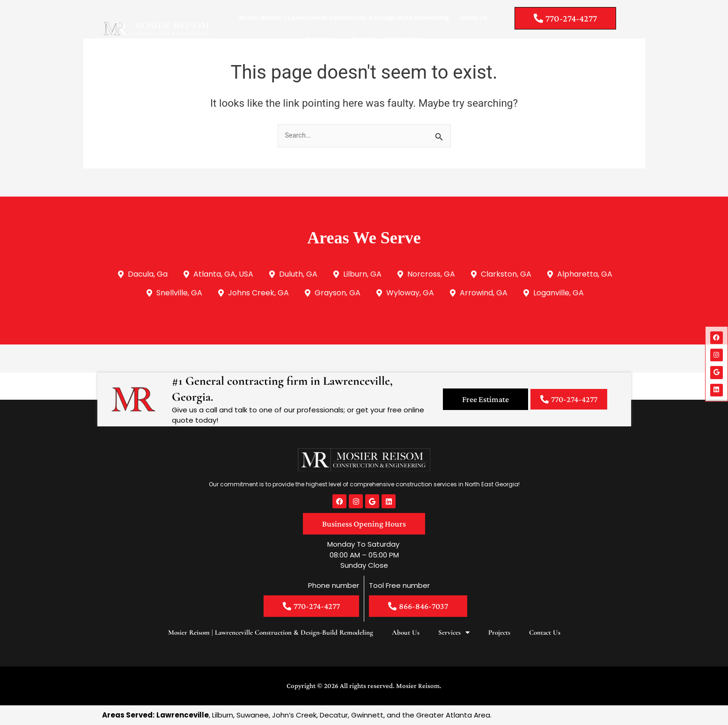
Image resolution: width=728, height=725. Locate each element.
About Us (474, 18)
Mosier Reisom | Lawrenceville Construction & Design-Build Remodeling (344, 18)
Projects (364, 39)
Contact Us (403, 39)
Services (324, 40)
